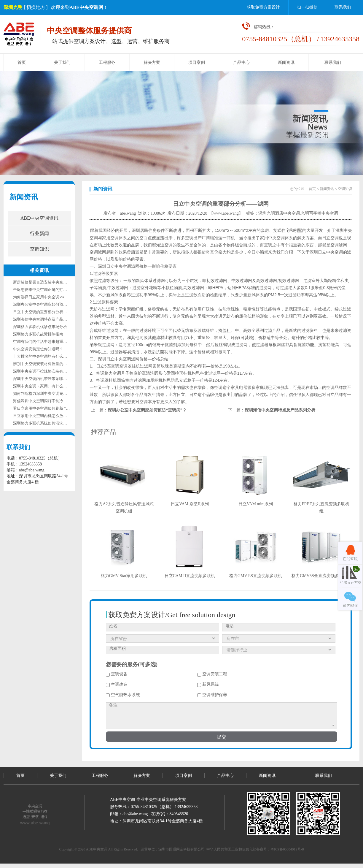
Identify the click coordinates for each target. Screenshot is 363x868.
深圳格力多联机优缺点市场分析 (40, 327)
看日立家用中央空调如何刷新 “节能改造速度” (52, 408)
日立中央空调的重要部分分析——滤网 (46, 312)
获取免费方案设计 (263, 7)
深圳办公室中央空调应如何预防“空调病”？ (50, 304)
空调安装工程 (212, 674)
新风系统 (208, 684)
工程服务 (107, 62)
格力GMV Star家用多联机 (124, 576)
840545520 (179, 814)
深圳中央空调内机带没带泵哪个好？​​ (44, 379)
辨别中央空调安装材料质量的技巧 (42, 364)
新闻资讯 (286, 62)
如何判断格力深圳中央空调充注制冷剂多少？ (52, 393)
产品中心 (241, 62)
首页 (22, 62)
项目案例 (197, 62)
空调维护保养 (212, 695)
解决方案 (152, 62)
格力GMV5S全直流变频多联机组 (321, 576)
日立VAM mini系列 (256, 504)
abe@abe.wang (135, 814)
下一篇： (272, 410)
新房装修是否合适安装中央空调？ (42, 282)
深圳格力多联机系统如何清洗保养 (42, 423)
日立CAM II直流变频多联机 (190, 576)
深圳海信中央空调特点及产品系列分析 (46, 319)
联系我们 (343, 7)
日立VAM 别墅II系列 (190, 504)
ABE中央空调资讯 (39, 218)
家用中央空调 (272, 238)
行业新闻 (39, 233)
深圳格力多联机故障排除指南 (38, 334)
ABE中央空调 (97, 849)
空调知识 (39, 249)
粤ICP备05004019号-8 (287, 849)
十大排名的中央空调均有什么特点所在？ (48, 356)
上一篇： (139, 410)
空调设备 (117, 674)
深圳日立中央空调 (326, 252)
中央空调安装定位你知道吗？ (38, 349)
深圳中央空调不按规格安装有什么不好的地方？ (54, 371)
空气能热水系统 (123, 695)
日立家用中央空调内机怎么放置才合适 (46, 416)
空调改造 (117, 684)
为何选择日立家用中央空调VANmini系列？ (49, 297)
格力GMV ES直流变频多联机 (256, 576)
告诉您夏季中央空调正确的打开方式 (44, 290)
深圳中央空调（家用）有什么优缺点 (44, 386)
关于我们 (62, 62)
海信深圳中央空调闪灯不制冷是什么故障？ (50, 401)
